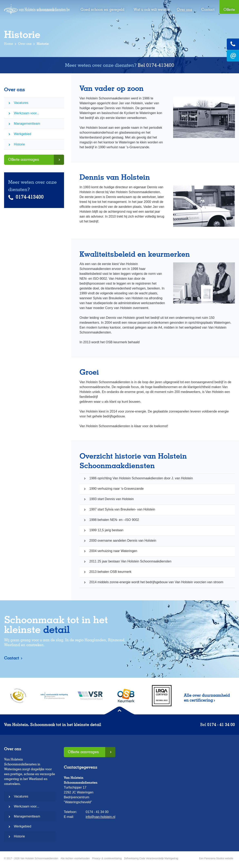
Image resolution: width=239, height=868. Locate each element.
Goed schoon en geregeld (102, 9)
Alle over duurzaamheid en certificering (207, 698)
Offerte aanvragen (24, 159)
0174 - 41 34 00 (221, 725)
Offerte (229, 9)
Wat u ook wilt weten (151, 9)
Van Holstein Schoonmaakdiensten (37, 12)
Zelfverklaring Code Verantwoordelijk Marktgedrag (151, 858)
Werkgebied (23, 134)
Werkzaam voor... (27, 113)
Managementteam (27, 124)
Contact (208, 9)
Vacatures (21, 103)
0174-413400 (160, 65)
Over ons (184, 9)
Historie (19, 144)
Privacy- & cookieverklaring (107, 858)
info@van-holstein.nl (100, 817)
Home (9, 44)
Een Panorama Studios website (216, 858)
